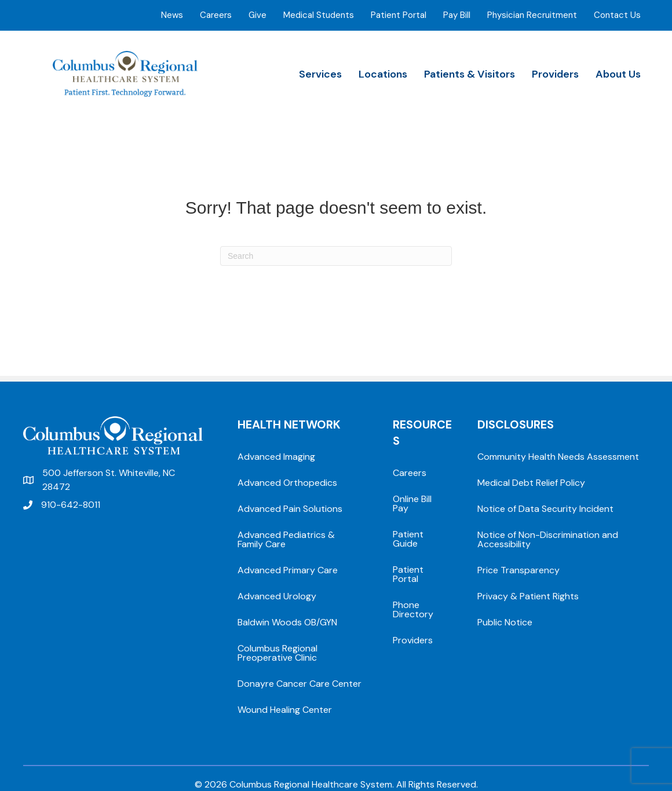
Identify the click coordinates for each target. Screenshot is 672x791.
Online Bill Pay (412, 503)
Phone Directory (413, 609)
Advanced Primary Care (288, 570)
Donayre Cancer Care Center (300, 684)
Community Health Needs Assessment (558, 457)
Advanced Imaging (276, 457)
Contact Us (617, 15)
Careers (216, 15)
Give (258, 15)
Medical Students (319, 15)
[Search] (336, 256)
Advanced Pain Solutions (290, 509)
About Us (618, 74)
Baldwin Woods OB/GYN (287, 622)
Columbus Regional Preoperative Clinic (277, 653)
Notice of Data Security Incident (545, 509)
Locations (383, 74)
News (172, 15)
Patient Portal (399, 15)
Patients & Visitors (470, 74)
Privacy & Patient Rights (528, 596)
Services (320, 74)
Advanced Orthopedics (287, 483)
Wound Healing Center (285, 710)
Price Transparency (518, 570)
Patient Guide (408, 539)
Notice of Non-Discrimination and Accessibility (548, 539)
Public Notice (505, 622)
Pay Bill (457, 15)
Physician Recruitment (532, 15)
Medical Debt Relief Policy (531, 483)
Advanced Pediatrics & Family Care (286, 539)
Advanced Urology (277, 596)
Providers (555, 74)
